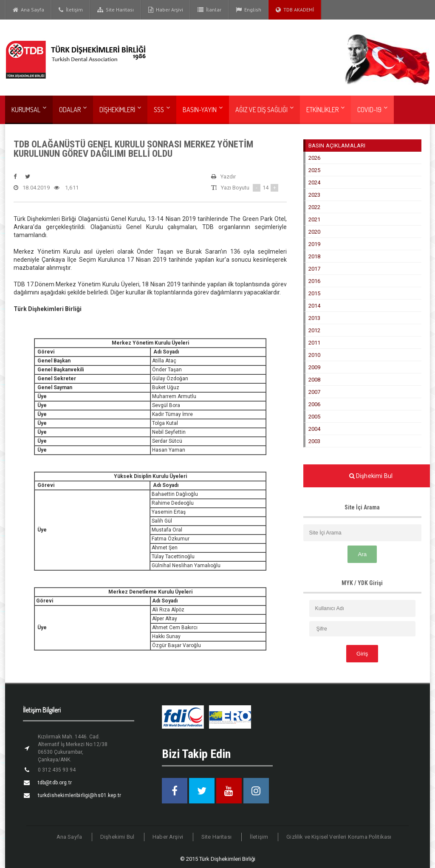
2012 (314, 330)
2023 (314, 195)
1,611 (65, 188)
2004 (314, 429)
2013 (314, 318)
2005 (314, 417)
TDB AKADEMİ (295, 10)
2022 (314, 207)
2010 (314, 355)
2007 (314, 392)
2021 (314, 219)
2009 (314, 367)
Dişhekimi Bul (120, 837)
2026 (314, 158)
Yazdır (223, 177)
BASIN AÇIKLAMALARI (336, 146)
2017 (314, 269)
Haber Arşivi (166, 10)
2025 (314, 170)
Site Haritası (116, 10)
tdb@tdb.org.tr (54, 783)
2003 (314, 441)
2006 (314, 404)
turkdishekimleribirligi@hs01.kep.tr (78, 795)
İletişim (71, 10)
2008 (314, 380)
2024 (314, 182)
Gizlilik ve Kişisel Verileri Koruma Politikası (337, 837)
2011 (314, 343)
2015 (314, 293)
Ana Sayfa (28, 10)
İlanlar (209, 10)
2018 (314, 256)
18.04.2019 (31, 188)
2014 (314, 306)
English (249, 10)
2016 (314, 281)
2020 (314, 232)
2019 (314, 244)
